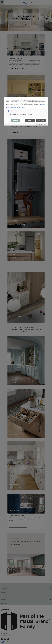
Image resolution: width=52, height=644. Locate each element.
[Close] (46, 98)
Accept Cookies (41, 120)
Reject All (30, 120)
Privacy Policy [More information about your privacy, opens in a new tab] (42, 104)
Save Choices (15, 120)
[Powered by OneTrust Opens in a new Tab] (42, 125)
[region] (26, 111)
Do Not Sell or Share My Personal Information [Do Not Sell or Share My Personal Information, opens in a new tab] (16, 107)
